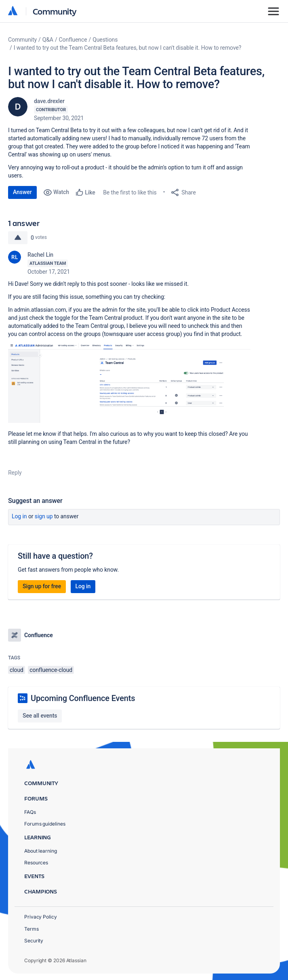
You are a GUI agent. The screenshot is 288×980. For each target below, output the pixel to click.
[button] (129, 383)
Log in (19, 516)
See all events (40, 716)
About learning (41, 851)
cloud (17, 670)
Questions (105, 40)
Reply (15, 473)
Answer (22, 192)
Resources (36, 863)
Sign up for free (42, 586)
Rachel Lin (40, 255)
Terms (32, 929)
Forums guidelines (45, 824)
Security (34, 941)
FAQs (30, 812)
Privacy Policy (41, 917)
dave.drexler (49, 101)
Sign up (44, 516)
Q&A (48, 40)
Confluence (73, 40)
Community (55, 11)
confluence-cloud (51, 670)
